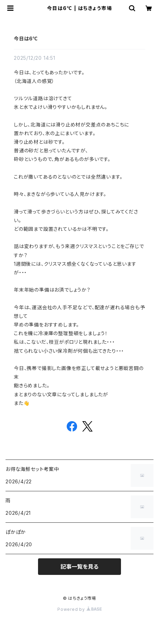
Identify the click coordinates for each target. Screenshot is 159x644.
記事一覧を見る (79, 567)
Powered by (79, 609)
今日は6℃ (26, 39)
